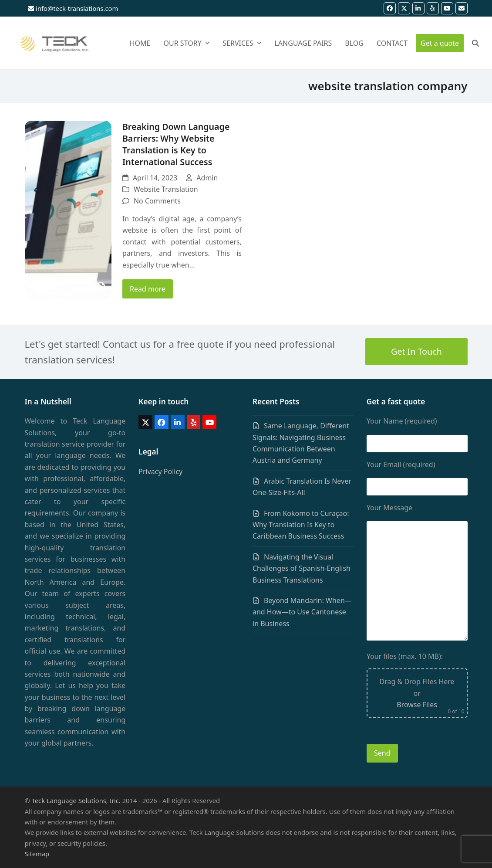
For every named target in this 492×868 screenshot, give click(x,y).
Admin (207, 178)
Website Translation (166, 189)
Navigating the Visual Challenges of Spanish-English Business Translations (302, 568)
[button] (475, 43)
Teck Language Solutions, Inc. (76, 800)
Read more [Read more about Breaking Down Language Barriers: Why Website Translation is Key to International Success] (148, 289)
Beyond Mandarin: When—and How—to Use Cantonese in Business (302, 612)
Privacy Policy (160, 471)
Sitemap (37, 854)
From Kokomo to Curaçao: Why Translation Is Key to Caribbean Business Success (301, 525)
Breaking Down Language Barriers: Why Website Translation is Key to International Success (176, 144)
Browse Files (417, 705)
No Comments (157, 201)
